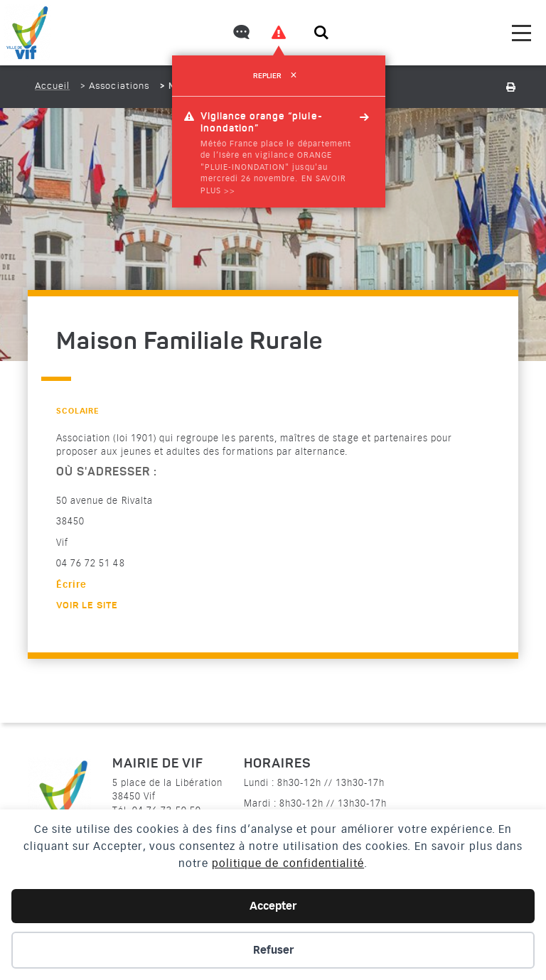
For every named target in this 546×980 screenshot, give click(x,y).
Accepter (273, 906)
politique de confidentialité (288, 863)
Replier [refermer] (278, 76)
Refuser (273, 950)
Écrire (71, 584)
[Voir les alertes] (279, 33)
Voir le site (87, 606)
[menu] (521, 33)
